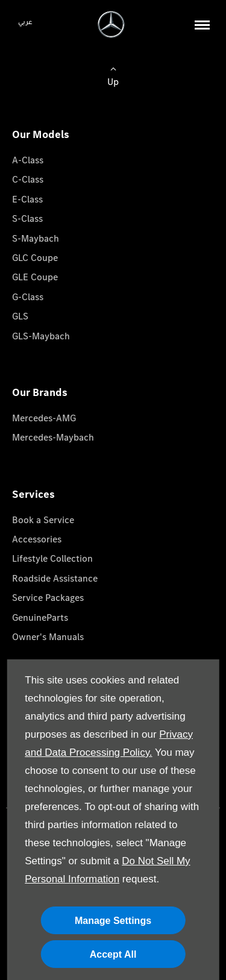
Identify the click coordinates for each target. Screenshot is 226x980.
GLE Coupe (35, 277)
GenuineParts (40, 617)
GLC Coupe (35, 258)
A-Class (28, 160)
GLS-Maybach (41, 336)
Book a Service (43, 520)
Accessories (37, 539)
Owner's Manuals (48, 637)
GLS (20, 316)
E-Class (27, 199)
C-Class (28, 179)
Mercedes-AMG (44, 418)
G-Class (28, 297)
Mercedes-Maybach (53, 437)
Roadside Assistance (55, 578)
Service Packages (48, 598)
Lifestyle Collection (52, 558)
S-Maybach (36, 238)
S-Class (27, 218)
